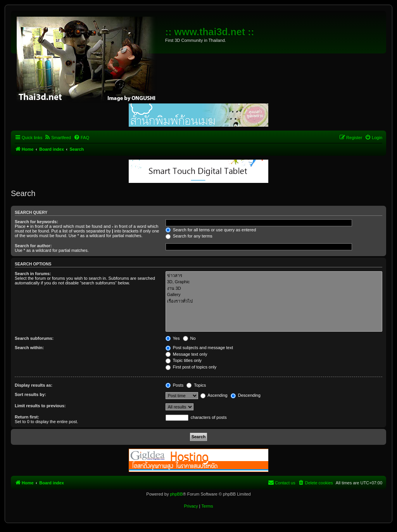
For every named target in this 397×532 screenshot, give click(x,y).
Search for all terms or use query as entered (211, 230)
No (189, 338)
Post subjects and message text (199, 348)
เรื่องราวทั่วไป (274, 301)
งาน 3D (274, 288)
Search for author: (33, 246)
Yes (173, 338)
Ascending (214, 395)
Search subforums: (34, 338)
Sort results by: (30, 394)
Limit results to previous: (40, 406)
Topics (196, 385)
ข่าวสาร (274, 276)
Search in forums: (33, 274)
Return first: (27, 417)
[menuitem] (58, 138)
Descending (246, 395)
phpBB (176, 494)
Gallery (274, 295)
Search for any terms (189, 236)
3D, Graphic (274, 282)
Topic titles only (184, 360)
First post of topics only (191, 367)
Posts (175, 385)
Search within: (29, 348)
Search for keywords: (36, 222)
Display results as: (34, 385)
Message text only (186, 354)
